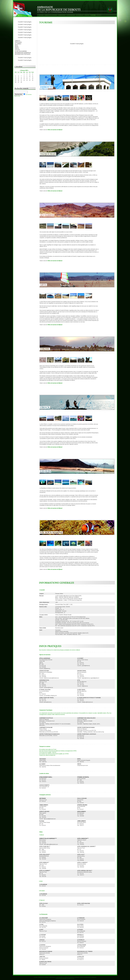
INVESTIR (87, 15)
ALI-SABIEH (18, 44)
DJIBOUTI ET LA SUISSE (51, 15)
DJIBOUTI (17, 41)
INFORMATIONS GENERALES (23, 53)
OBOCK (17, 48)
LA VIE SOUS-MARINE (21, 51)
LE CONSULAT (80, 15)
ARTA (16, 45)
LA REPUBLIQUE (71, 15)
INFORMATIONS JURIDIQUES (90, 977)
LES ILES (17, 50)
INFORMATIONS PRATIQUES (23, 54)
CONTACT (99, 15)
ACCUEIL (41, 15)
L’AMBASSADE (62, 15)
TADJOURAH (18, 42)
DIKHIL (17, 47)
